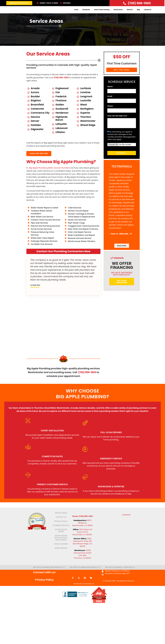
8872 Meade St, (85, 533)
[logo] (16, 12)
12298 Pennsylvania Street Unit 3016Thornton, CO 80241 (82, 565)
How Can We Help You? (117, 121)
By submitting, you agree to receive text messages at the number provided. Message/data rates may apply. (121, 140)
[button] (29, 278)
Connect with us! (44, 583)
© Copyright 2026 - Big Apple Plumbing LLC (119, 592)
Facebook (126, 526)
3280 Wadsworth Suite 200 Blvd (82, 553)
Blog (138, 12)
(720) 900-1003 (61, 82)
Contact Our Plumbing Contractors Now (63, 256)
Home (76, 12)
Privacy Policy (44, 591)
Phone (110, 111)
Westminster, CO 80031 (82, 536)
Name (110, 91)
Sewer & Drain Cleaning (102, 12)
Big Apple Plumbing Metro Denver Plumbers (50, 172)
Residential (86, 12)
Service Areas (118, 12)
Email (110, 101)
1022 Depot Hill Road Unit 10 (85, 542)
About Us (130, 12)
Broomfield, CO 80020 (82, 546)
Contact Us (148, 12)
